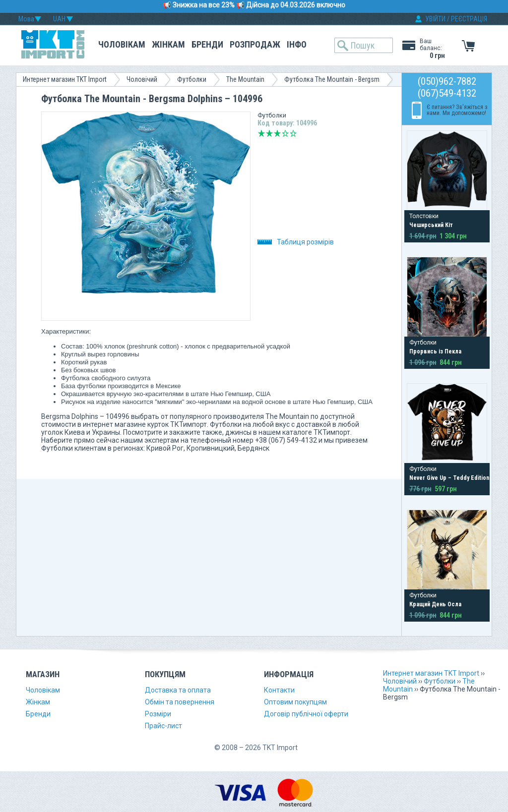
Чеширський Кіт (431, 225)
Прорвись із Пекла (435, 351)
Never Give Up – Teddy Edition (449, 478)
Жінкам (168, 44)
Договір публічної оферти (306, 714)
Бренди (207, 44)
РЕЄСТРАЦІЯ (469, 19)
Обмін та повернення (180, 702)
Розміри (158, 714)
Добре (285, 133)
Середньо (277, 133)
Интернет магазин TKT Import (65, 79)
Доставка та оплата (178, 690)
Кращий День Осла (435, 604)
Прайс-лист (163, 726)
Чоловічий (142, 79)
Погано (269, 133)
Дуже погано (261, 133)
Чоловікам (122, 44)
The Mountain (245, 79)
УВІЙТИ (435, 19)
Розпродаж (255, 44)
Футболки (192, 79)
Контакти (279, 690)
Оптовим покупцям (295, 702)
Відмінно (293, 133)
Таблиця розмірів (296, 242)
